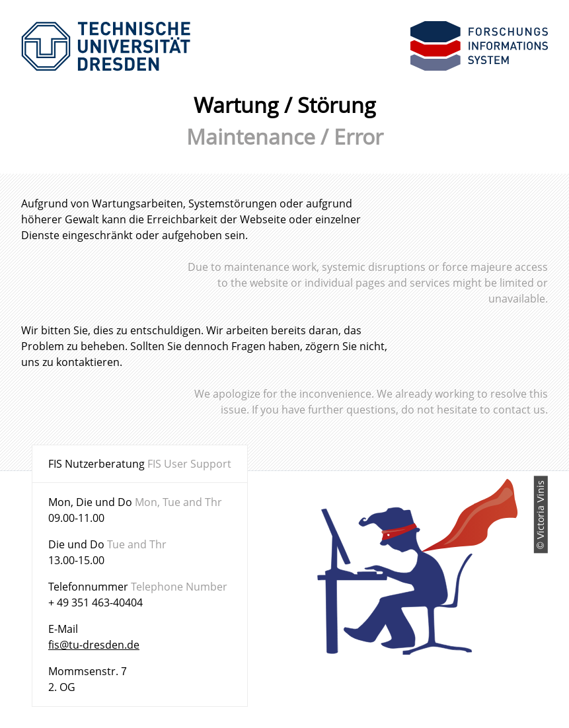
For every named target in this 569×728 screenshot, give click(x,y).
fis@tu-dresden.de (94, 645)
